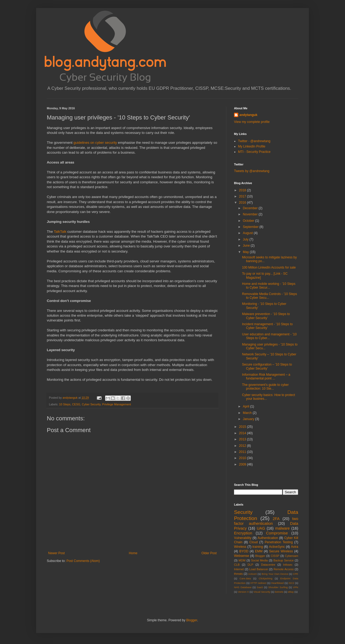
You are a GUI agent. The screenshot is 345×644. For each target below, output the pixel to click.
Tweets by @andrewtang (252, 171)
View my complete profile (252, 122)
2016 (243, 203)
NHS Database (243, 587)
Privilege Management (116, 404)
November (251, 214)
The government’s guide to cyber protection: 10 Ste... (265, 387)
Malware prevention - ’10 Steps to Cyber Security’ (266, 316)
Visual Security (262, 592)
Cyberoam (292, 556)
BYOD (244, 551)
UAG (261, 528)
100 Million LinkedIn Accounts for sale (269, 267)
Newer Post (56, 553)
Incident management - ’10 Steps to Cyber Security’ (267, 326)
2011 (243, 452)
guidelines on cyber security (95, 143)
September (251, 227)
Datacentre (268, 565)
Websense (241, 556)
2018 (243, 190)
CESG (76, 404)
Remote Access (284, 569)
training (258, 547)
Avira (295, 547)
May (246, 252)
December (251, 208)
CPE (296, 574)
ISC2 (291, 583)
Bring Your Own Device (275, 574)
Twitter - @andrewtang (254, 141)
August (248, 233)
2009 (243, 464)
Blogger (260, 556)
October (249, 221)
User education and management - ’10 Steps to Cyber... (269, 336)
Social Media (260, 560)
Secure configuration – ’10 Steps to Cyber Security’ (267, 366)
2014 (243, 433)
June (247, 246)
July (246, 239)
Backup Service (283, 560)
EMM (259, 551)
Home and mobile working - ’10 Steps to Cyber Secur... (269, 286)
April (246, 406)
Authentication (268, 538)
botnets (279, 592)
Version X (243, 592)
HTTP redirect (258, 583)
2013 (243, 439)
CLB (237, 565)
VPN (296, 587)
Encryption (243, 533)
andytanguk (248, 115)
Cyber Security (91, 404)
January (249, 419)
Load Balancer (259, 569)
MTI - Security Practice (254, 152)
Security (243, 512)
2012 (243, 446)
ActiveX (253, 574)
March (248, 413)
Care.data (245, 578)
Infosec (288, 565)
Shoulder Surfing (278, 587)
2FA (276, 519)
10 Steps (65, 404)
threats (238, 574)
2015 (243, 427)
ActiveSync (277, 547)
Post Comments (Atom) (83, 561)
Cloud (253, 542)
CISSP (275, 556)
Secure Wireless (281, 551)
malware (282, 528)
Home (133, 553)
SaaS (260, 587)
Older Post (209, 553)
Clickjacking (266, 578)
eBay (291, 592)
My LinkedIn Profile (252, 146)
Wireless (240, 547)
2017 (243, 196)
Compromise (277, 533)
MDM (242, 560)
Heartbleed (277, 583)
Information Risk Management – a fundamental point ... (266, 377)
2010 (243, 458)
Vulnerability (243, 538)
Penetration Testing (279, 542)
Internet (239, 569)
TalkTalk (60, 232)
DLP (250, 565)
